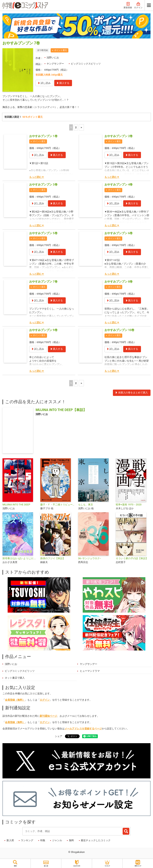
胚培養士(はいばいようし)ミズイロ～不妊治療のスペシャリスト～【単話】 (20, 559)
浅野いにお (53, 58)
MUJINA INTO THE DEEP (16, 505)
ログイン (138, 5)
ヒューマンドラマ (90, 671)
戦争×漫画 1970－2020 (129, 505)
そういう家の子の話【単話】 (132, 559)
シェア (59, 737)
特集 (43, 841)
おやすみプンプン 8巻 (119, 282)
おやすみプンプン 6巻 (119, 234)
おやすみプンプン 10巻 (119, 331)
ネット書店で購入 (15, 678)
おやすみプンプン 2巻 (119, 137)
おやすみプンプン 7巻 (43, 282)
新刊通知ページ (48, 716)
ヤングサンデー (55, 64)
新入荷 (10, 841)
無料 (71, 841)
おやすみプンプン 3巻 (43, 185)
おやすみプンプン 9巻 (43, 331)
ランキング (27, 841)
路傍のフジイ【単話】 (53, 559)
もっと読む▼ (37, 177)
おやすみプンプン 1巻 (43, 137)
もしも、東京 (86, 505)
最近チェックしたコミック (96, 841)
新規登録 (128, 5)
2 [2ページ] (76, 128)
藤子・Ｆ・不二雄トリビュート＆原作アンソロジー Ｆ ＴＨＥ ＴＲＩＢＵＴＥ (58, 505)
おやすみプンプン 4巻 (119, 185)
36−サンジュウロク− (90, 559)
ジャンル (57, 841)
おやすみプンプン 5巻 (43, 234)
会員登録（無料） (15, 700)
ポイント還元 (61, 50)
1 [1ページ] (71, 128)
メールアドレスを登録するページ (83, 729)
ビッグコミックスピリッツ (86, 64)
